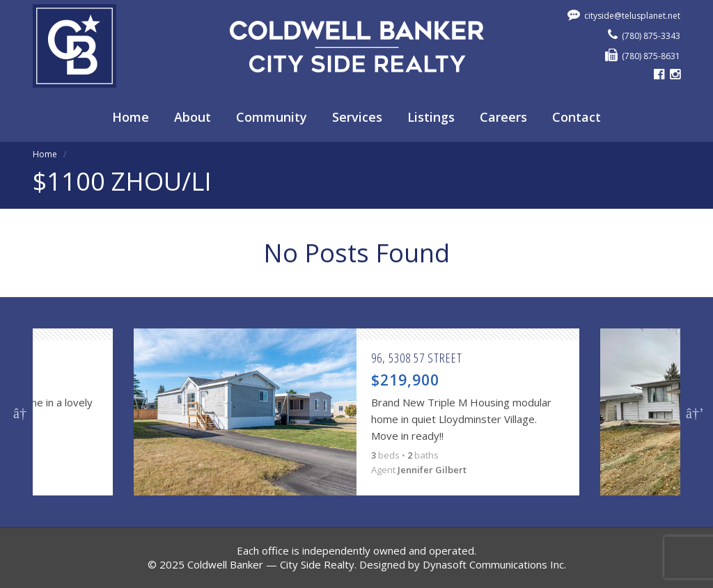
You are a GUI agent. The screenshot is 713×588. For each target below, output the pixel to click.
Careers (503, 117)
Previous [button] (20, 412)
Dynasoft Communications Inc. (494, 564)
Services (357, 117)
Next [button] (693, 412)
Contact (577, 117)
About (193, 117)
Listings (431, 117)
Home (131, 117)
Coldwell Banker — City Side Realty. (272, 564)
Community (272, 117)
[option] (356, 412)
